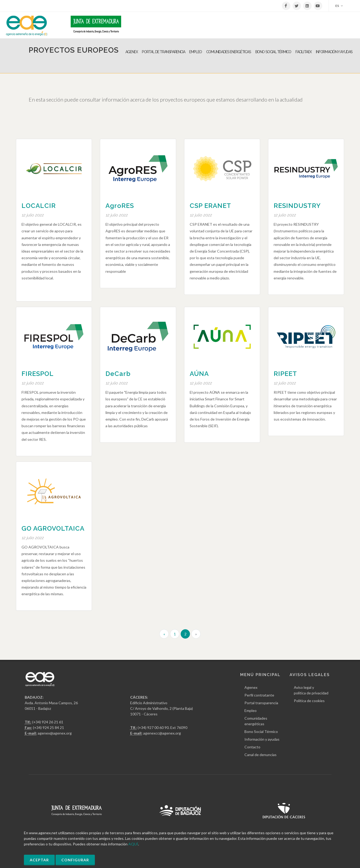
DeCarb (118, 374)
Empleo (251, 710)
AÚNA (199, 374)
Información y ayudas (262, 739)
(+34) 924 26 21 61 (48, 722)
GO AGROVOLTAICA (53, 528)
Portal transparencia (261, 703)
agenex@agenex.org (55, 733)
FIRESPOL (38, 374)
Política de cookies (309, 701)
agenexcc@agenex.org (162, 733)
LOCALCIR (39, 206)
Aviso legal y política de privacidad (311, 690)
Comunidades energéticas (256, 721)
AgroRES (120, 206)
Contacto (252, 747)
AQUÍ (133, 844)
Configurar (75, 860)
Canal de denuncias (261, 755)
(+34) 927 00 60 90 (153, 727)
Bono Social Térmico (261, 731)
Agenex (251, 687)
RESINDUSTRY (297, 206)
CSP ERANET (210, 206)
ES (339, 6)
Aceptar (39, 860)
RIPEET (285, 374)
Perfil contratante (259, 695)
